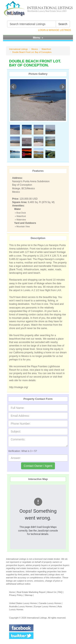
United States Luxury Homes (23, 603)
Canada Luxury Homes (50, 603)
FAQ (60, 592)
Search (63, 24)
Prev (13, 87)
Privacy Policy (16, 595)
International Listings (18, 49)
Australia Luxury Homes (21, 606)
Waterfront (46, 49)
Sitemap (29, 595)
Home (12, 592)
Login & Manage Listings (55, 30)
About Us (51, 592)
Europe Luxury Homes (45, 606)
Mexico (35, 49)
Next (63, 87)
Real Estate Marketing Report (31, 592)
